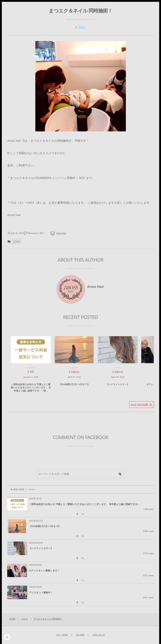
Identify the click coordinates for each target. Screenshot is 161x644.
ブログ (82, 27)
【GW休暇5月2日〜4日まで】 (74, 386)
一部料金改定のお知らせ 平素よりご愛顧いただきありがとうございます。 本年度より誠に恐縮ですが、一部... (31, 389)
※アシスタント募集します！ (44, 570)
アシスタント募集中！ (41, 592)
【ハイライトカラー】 (118, 386)
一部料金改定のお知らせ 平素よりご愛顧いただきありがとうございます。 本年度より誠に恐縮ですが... (84, 504)
